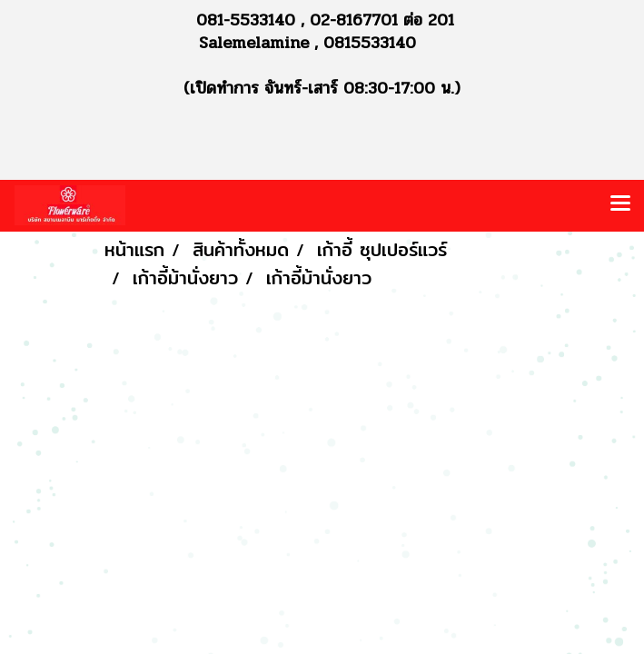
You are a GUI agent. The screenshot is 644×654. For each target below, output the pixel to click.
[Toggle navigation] (620, 205)
